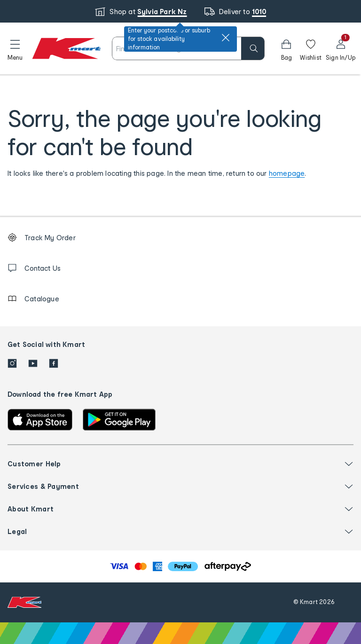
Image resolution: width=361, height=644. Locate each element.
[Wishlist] (311, 48)
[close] (226, 38)
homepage (287, 173)
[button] (15, 48)
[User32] (341, 48)
